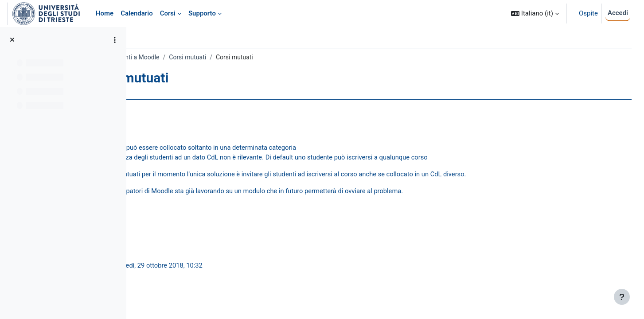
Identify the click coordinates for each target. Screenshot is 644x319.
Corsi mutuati (266, 57)
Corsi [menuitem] (168, 13)
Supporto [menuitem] (202, 13)
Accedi (618, 13)
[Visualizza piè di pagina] (622, 297)
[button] (535, 14)
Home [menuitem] (105, 13)
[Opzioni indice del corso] (115, 40)
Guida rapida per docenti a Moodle (191, 57)
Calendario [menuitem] (137, 13)
